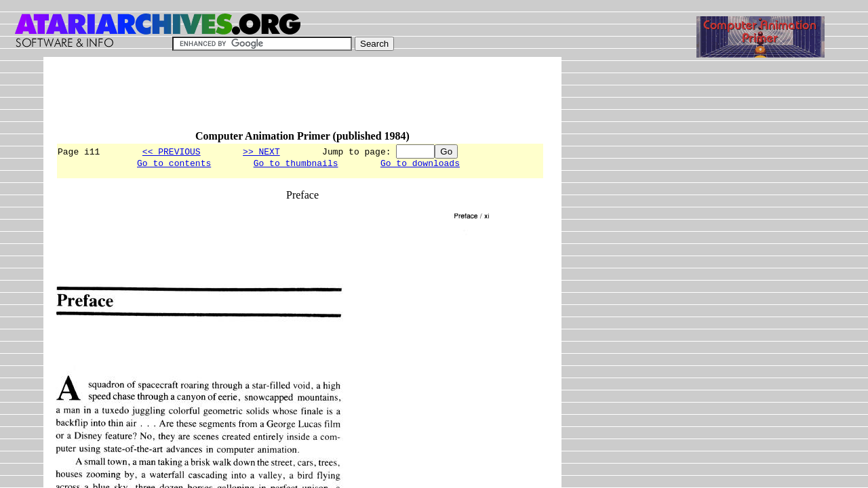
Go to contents (174, 165)
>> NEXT (261, 151)
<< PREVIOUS (172, 151)
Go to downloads (420, 165)
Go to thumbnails (296, 165)
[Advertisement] (302, 100)
